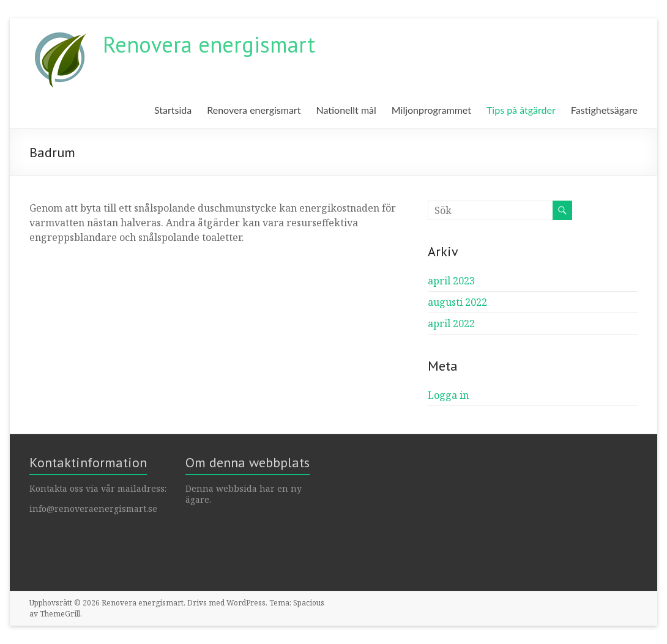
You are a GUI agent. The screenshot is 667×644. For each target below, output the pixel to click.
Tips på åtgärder (521, 110)
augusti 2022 (457, 302)
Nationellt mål (346, 110)
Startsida (173, 110)
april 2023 (451, 281)
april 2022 (451, 324)
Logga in (448, 395)
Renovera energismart (209, 44)
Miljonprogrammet (431, 110)
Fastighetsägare (604, 110)
